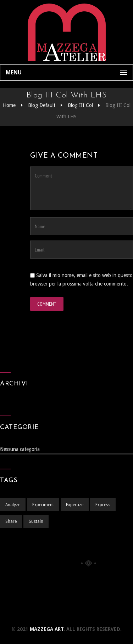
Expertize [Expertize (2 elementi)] (75, 505)
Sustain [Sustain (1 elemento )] (36, 521)
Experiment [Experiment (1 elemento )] (43, 505)
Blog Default (42, 105)
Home (9, 105)
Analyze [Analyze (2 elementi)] (13, 505)
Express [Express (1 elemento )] (103, 505)
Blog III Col (80, 105)
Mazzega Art (47, 629)
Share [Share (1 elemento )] (11, 521)
